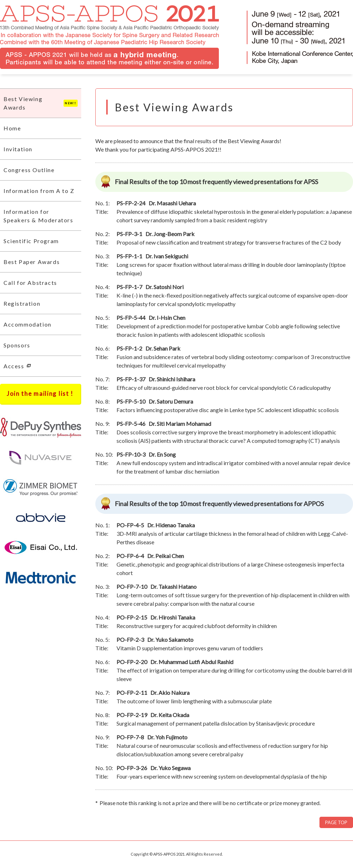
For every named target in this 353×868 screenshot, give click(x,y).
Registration (22, 303)
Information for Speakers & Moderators (38, 216)
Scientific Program (31, 241)
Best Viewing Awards (41, 103)
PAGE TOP (336, 822)
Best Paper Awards (32, 262)
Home (12, 128)
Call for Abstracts (30, 283)
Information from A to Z (39, 191)
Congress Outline (29, 170)
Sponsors (17, 345)
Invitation (18, 149)
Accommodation (28, 324)
